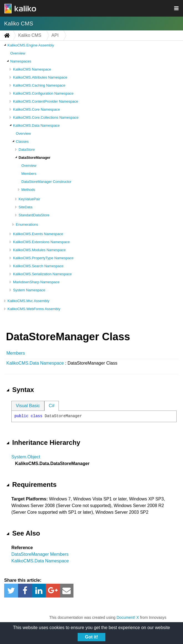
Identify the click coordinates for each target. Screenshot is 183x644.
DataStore (27, 150)
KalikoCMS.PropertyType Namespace (43, 258)
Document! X (128, 617)
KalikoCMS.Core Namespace (36, 109)
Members (29, 174)
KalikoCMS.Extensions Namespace (41, 242)
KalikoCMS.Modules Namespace (39, 250)
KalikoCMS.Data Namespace (36, 125)
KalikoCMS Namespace (32, 69)
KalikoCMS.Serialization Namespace (42, 274)
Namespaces (21, 61)
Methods (28, 190)
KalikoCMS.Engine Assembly (31, 45)
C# (52, 406)
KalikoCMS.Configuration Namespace (43, 93)
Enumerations (27, 224)
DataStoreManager (35, 158)
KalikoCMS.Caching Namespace (39, 85)
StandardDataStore (34, 215)
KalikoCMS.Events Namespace (38, 234)
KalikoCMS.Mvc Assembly (28, 301)
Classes (22, 141)
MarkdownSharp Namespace (36, 282)
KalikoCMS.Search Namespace (38, 266)
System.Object (26, 457)
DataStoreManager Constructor (46, 182)
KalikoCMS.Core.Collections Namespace (46, 117)
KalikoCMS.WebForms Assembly (34, 309)
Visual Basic (28, 406)
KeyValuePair (29, 199)
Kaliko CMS (19, 24)
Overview (18, 53)
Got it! (91, 637)
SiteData (26, 207)
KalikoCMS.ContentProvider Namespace (46, 101)
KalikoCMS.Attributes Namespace (40, 77)
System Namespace (29, 290)
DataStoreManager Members (40, 554)
